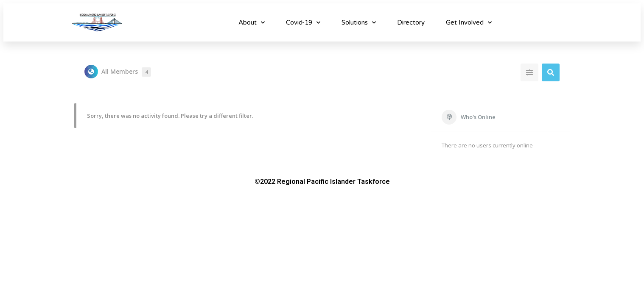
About (252, 23)
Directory (411, 22)
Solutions (359, 23)
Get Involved (469, 23)
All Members (126, 72)
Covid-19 (303, 23)
